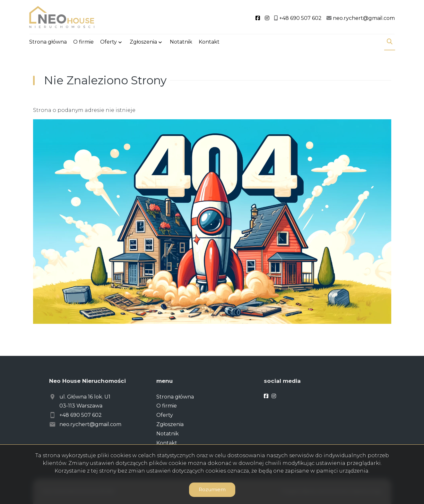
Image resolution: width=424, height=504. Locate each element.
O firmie (83, 42)
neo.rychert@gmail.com (90, 424)
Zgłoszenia (143, 42)
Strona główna (48, 42)
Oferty (108, 42)
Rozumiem (212, 489)
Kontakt (209, 42)
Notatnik (181, 42)
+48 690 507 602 (81, 415)
